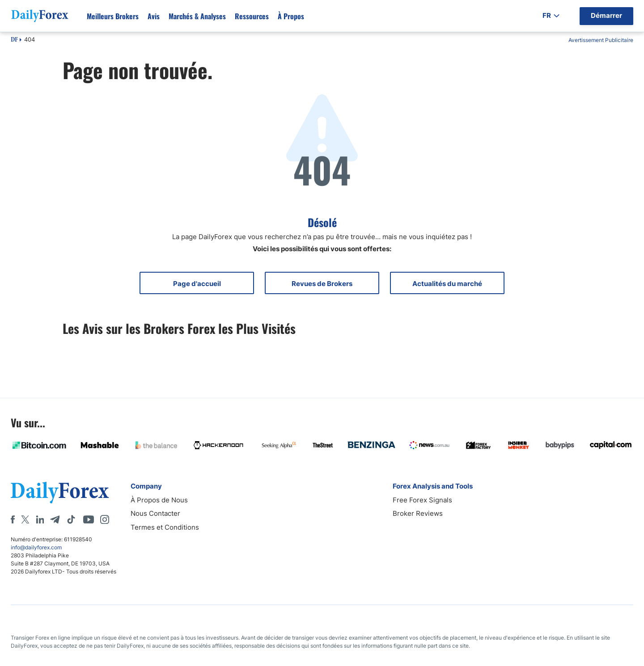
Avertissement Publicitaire (601, 40)
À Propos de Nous (159, 500)
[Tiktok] (71, 519)
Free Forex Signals (422, 500)
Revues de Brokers (322, 284)
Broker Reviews (418, 513)
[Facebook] (13, 519)
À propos (291, 16)
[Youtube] (89, 519)
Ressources (252, 16)
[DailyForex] (60, 492)
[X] (25, 519)
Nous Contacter (155, 513)
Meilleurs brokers (113, 16)
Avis (154, 16)
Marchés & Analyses (197, 16)
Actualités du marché (447, 284)
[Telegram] (55, 519)
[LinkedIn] (40, 519)
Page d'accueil (197, 284)
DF (14, 40)
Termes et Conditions (165, 527)
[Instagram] (105, 519)
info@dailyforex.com (36, 547)
